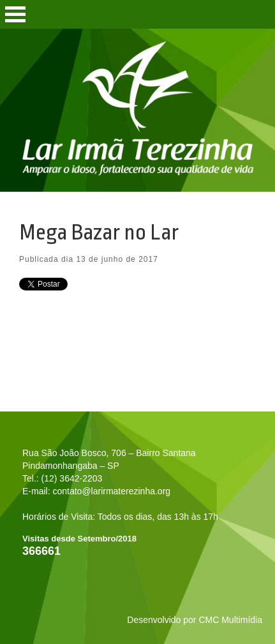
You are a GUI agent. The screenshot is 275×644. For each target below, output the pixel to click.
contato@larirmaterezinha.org (111, 491)
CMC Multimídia (230, 620)
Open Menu (15, 14)
